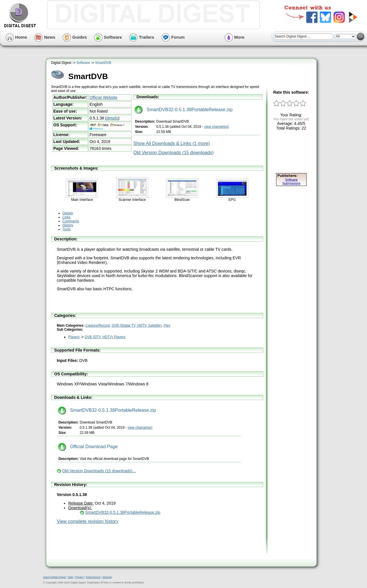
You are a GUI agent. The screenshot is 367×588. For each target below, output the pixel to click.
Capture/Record (98, 326)
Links (67, 217)
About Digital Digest (54, 577)
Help (70, 577)
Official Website (103, 97)
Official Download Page (88, 447)
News (45, 37)
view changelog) (217, 127)
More (235, 37)
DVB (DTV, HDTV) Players (105, 337)
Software (108, 37)
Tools (67, 229)
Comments (71, 221)
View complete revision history (88, 521)
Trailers (142, 37)
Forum (173, 37)
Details (68, 213)
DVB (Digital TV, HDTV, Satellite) (136, 326)
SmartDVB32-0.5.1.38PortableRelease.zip (183, 110)
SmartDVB (103, 63)
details (112, 118)
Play (167, 326)
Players (74, 337)
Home (16, 37)
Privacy (79, 577)
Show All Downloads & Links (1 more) (172, 143)
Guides (75, 37)
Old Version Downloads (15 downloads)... (99, 471)
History (68, 225)
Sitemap (107, 577)
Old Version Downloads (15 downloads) (173, 153)
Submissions (93, 577)
